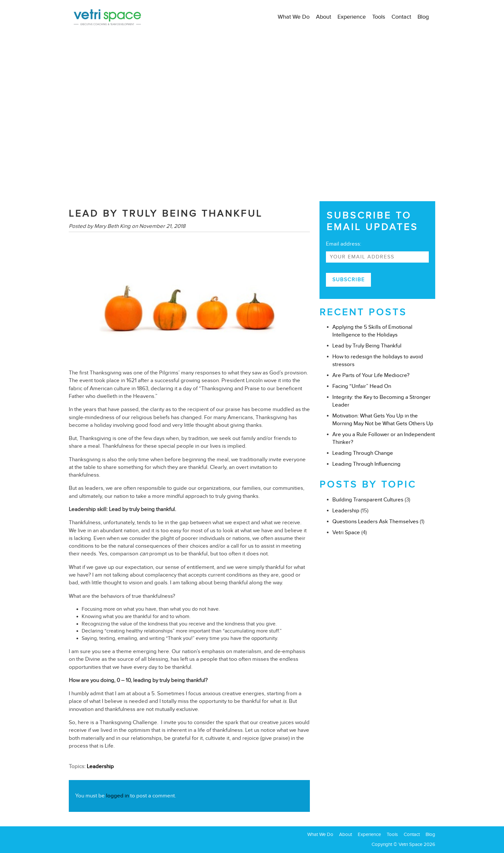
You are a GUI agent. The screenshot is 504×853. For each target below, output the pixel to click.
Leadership (100, 766)
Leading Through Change (363, 453)
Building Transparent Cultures (368, 500)
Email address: (344, 244)
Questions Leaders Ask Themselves (375, 521)
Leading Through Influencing (366, 464)
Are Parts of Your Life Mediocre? (371, 375)
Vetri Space (346, 532)
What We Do (294, 17)
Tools (379, 17)
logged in (117, 796)
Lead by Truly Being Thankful (367, 346)
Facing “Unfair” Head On (362, 386)
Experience (352, 17)
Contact (401, 17)
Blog (423, 17)
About (324, 17)
